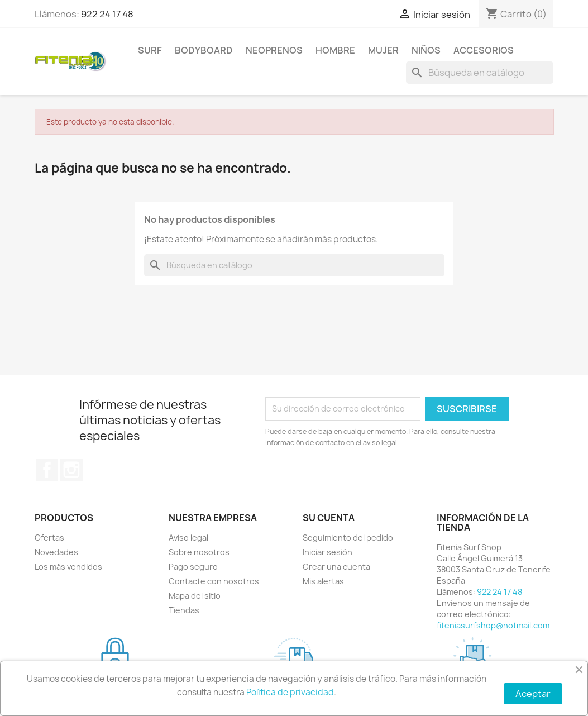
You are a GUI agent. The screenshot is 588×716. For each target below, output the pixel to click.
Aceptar (533, 694)
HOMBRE (335, 50)
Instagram (71, 470)
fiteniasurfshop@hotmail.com (493, 625)
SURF (150, 50)
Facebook (47, 470)
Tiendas (184, 610)
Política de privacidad (290, 692)
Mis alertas (323, 581)
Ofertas (49, 538)
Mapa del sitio (195, 596)
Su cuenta (329, 518)
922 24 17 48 (107, 14)
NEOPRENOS (274, 50)
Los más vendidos (68, 567)
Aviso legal (188, 538)
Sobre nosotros (199, 552)
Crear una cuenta (336, 567)
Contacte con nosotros (214, 581)
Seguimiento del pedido (348, 538)
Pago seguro (193, 567)
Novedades (56, 552)
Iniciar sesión (328, 552)
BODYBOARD (204, 50)
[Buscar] (480, 73)
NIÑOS (426, 50)
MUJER (383, 50)
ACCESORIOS (484, 50)
